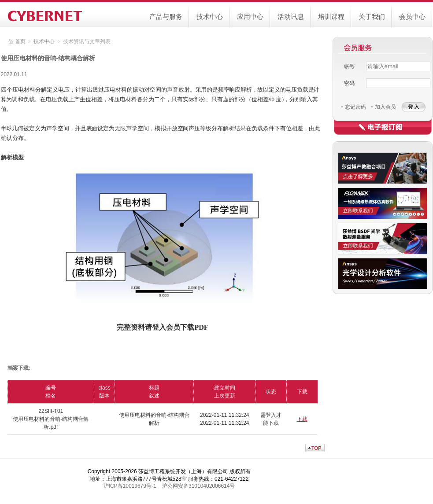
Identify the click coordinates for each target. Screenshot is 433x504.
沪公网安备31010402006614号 (198, 486)
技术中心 (210, 17)
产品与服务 (166, 17)
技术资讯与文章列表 (87, 41)
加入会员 (385, 107)
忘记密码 (355, 107)
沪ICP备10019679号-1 (130, 486)
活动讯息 (291, 17)
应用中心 (250, 17)
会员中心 (412, 17)
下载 (302, 419)
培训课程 (331, 17)
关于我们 (372, 17)
